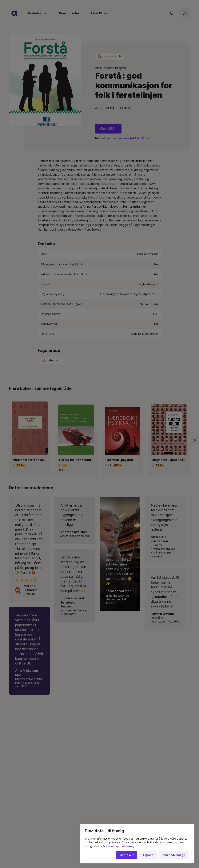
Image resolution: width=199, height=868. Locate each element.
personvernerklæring (120, 846)
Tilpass (148, 855)
